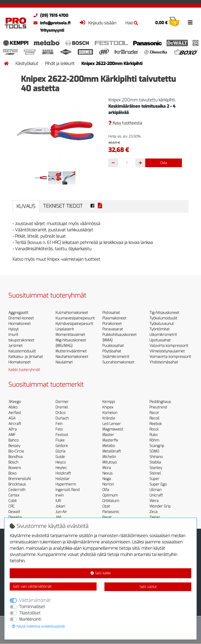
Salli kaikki (101, 573)
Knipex (108, 407)
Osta (164, 163)
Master (108, 435)
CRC (12, 506)
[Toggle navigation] (190, 23)
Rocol (154, 429)
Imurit (13, 335)
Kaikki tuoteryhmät (24, 370)
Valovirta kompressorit (169, 346)
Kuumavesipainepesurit (75, 318)
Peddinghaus (160, 402)
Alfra (13, 429)
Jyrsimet (15, 346)
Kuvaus (26, 206)
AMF (12, 435)
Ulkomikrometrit (163, 335)
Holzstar (63, 479)
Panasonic (111, 512)
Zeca (153, 512)
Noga (107, 479)
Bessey (14, 446)
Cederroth (17, 490)
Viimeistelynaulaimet (167, 351)
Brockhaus (17, 484)
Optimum (110, 495)
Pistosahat (111, 313)
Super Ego (158, 484)
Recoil (154, 418)
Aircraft (15, 424)
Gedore (62, 446)
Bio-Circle (16, 451)
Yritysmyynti (52, 30)
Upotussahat (160, 340)
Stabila (155, 462)
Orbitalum (111, 501)
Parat (107, 517)
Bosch (13, 462)
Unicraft (156, 495)
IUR (58, 501)
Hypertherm (66, 484)
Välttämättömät (35, 600)
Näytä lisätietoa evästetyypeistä (38, 626)
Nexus (107, 473)
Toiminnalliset (32, 607)
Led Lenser (112, 424)
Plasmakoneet (114, 318)
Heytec (61, 468)
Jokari (60, 506)
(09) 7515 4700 (50, 15)
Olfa (106, 490)
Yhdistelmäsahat (164, 362)
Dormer (62, 402)
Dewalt (14, 512)
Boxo (12, 473)
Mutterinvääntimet (71, 351)
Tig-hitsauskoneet (164, 313)
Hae (132, 23)
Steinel (155, 473)
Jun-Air (61, 512)
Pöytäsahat (112, 351)
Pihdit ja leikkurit (60, 64)
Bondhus (16, 457)
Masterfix (110, 440)
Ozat (106, 506)
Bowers (15, 468)
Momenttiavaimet (70, 335)
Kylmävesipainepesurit (74, 324)
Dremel (62, 407)
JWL (59, 517)
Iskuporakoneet (21, 340)
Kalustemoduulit (22, 351)
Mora (107, 468)
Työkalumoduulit (163, 318)
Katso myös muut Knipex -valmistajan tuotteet (56, 259)
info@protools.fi (51, 23)
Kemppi (109, 402)
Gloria (60, 451)
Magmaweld (113, 429)
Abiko (13, 407)
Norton (108, 484)
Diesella (15, 517)
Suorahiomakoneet (118, 362)
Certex (14, 495)
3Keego (15, 402)
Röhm (154, 440)
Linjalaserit (65, 329)
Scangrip (157, 446)
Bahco (13, 440)
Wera (154, 501)
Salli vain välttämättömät (32, 586)
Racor (154, 413)
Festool (62, 435)
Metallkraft (112, 451)
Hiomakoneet (19, 324)
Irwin (60, 495)
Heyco (61, 462)
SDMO (154, 451)
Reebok (156, 424)
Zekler (155, 517)
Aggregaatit (18, 313)
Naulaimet (64, 362)
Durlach (62, 418)
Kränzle (109, 418)
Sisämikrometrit (116, 357)
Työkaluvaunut (162, 324)
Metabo (109, 446)
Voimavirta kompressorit (170, 357)
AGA (12, 418)
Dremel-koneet (21, 318)
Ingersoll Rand (68, 490)
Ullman (155, 490)
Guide (60, 457)
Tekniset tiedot (63, 206)
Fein (59, 424)
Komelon (110, 413)
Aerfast (15, 413)
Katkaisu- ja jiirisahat (26, 357)
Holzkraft (63, 473)
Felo (59, 429)
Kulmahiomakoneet (72, 313)
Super (154, 479)
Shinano (156, 457)
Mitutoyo (110, 462)
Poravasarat (113, 329)
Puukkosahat (113, 346)
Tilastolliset (30, 613)
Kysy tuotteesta (125, 123)
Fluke (60, 440)
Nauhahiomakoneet (72, 357)
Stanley (156, 468)
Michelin (109, 457)
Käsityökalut (27, 64)
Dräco (60, 413)
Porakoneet (112, 324)
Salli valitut (148, 587)
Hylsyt (13, 329)
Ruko (153, 435)
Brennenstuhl (20, 479)
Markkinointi (30, 619)
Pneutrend (158, 407)
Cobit (13, 501)
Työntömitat (160, 329)
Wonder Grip (160, 506)
